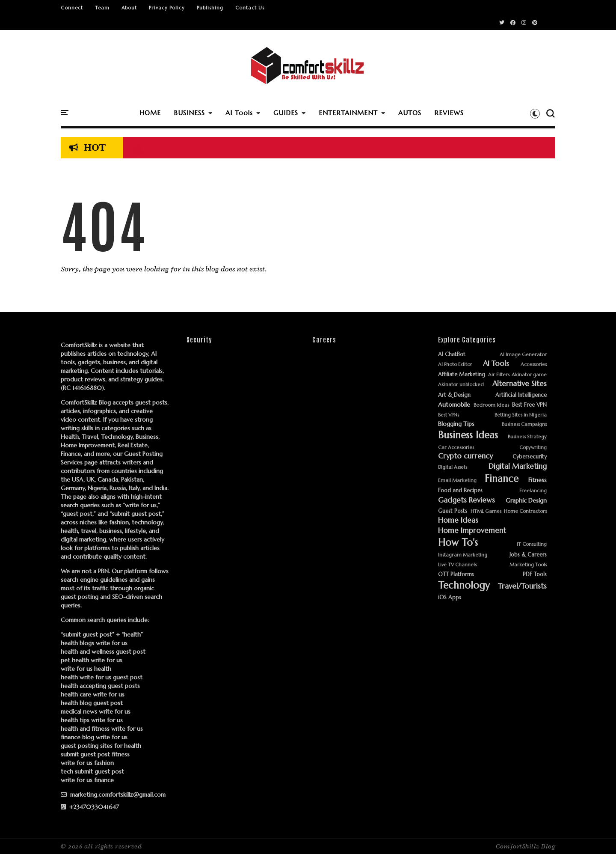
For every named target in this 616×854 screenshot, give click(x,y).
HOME (150, 113)
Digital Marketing (518, 467)
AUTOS (410, 113)
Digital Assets (453, 467)
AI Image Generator (523, 355)
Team (102, 8)
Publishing (210, 8)
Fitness (538, 480)
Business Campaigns (524, 424)
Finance (502, 479)
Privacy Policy (167, 8)
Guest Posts (453, 511)
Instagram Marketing (463, 555)
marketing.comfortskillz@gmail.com (113, 794)
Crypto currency (465, 456)
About (129, 8)
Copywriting (533, 448)
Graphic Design (526, 501)
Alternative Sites (520, 384)
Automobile (454, 405)
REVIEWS (449, 113)
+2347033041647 (90, 807)
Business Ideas (468, 435)
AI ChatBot (452, 355)
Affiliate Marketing (462, 375)
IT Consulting (532, 544)
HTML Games (486, 511)
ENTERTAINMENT (348, 113)
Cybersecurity (530, 457)
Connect (72, 8)
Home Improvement (472, 531)
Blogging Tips (456, 424)
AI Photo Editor (455, 365)
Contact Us (250, 8)
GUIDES (286, 113)
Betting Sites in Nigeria (521, 415)
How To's (458, 543)
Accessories (534, 365)
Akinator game (529, 375)
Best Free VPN (529, 405)
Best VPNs (449, 415)
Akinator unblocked (461, 385)
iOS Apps (450, 598)
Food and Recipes (460, 491)
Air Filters (499, 375)
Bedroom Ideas (491, 405)
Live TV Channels (457, 565)
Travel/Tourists (522, 586)
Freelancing (533, 491)
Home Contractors (525, 511)
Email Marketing (457, 481)
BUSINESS (189, 113)
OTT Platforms (456, 575)
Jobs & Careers (528, 555)
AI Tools (239, 113)
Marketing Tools (528, 565)
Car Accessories (456, 448)
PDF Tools (535, 575)
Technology (464, 585)
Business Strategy (527, 437)
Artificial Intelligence (521, 395)
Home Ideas (458, 521)
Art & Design (454, 395)
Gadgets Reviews (466, 500)
